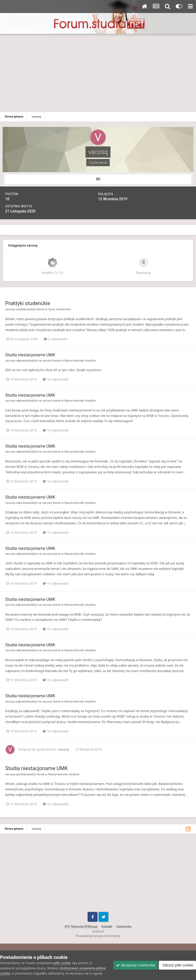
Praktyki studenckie (28, 303)
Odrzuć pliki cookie (177, 965)
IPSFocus (91, 927)
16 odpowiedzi (56, 379)
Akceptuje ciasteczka (136, 965)
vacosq (10, 309)
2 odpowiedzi (56, 339)
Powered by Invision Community (98, 936)
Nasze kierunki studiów (80, 360)
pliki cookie (62, 963)
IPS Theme (72, 927)
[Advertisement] (98, 73)
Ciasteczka (124, 927)
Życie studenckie (59, 309)
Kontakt (107, 927)
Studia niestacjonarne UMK (30, 355)
